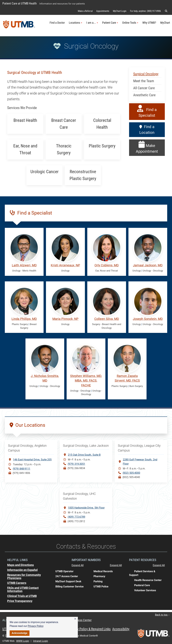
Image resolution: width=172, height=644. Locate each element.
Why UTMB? (149, 23)
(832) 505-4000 (131, 473)
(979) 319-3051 (76, 464)
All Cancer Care (144, 88)
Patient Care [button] (110, 23)
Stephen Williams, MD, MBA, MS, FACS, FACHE (86, 381)
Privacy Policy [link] (36, 626)
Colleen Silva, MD (107, 319)
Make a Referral (85, 11)
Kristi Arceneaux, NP (65, 265)
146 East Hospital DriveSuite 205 (32, 459)
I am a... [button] (92, 23)
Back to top (162, 615)
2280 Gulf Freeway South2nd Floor (140, 461)
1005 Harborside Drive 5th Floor (86, 508)
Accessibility (121, 629)
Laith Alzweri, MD (24, 265)
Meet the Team (144, 81)
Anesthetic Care (144, 95)
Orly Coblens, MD (107, 265)
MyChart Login (120, 11)
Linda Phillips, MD (24, 319)
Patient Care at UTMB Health (20, 3)
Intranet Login (41, 641)
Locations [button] (76, 23)
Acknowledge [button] (20, 633)
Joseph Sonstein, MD (148, 319)
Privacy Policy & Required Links (90, 629)
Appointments (103, 11)
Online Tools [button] (130, 23)
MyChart (165, 23)
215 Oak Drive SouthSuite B (84, 455)
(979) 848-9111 (22, 469)
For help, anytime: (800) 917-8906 (145, 11)
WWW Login (23, 641)
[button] (75, 619)
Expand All (78, 565)
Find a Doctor (57, 23)
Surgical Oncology (146, 74)
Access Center (82, 620)
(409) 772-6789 (76, 517)
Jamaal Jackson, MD (148, 265)
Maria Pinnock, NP (65, 319)
